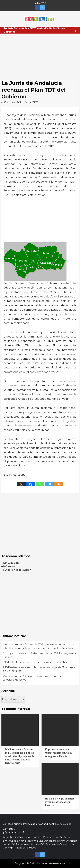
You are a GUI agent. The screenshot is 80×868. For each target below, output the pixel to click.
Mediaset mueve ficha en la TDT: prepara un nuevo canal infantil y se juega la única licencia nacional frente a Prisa (39, 646)
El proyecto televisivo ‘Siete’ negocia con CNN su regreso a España (39, 655)
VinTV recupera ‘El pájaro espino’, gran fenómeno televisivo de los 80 (34, 678)
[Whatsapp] (40, 484)
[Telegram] (49, 484)
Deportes (9, 32)
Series (61, 28)
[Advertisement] (40, 55)
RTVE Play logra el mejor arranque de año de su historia (38, 662)
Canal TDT (31, 102)
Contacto (8, 829)
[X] (21, 484)
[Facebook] (31, 484)
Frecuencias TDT (24, 28)
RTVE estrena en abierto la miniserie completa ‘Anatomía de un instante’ (39, 669)
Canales (40, 28)
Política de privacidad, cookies (40, 824)
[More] (59, 484)
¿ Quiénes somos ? (14, 832)
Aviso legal (66, 824)
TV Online (51, 28)
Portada (9, 28)
